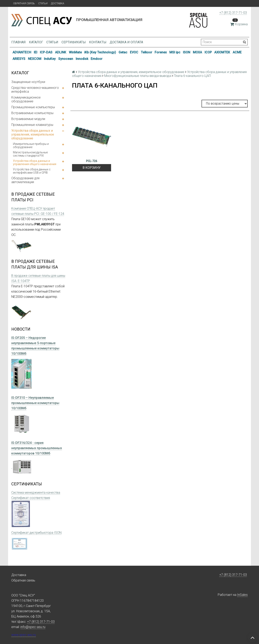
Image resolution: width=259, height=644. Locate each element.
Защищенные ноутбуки (28, 82)
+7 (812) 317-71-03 (233, 13)
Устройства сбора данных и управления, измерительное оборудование (33, 134)
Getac (123, 52)
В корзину (92, 168)
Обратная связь (24, 3)
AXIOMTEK (222, 52)
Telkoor (146, 52)
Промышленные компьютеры (33, 107)
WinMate (75, 52)
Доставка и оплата (126, 42)
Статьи (43, 3)
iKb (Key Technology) (100, 52)
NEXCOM (35, 59)
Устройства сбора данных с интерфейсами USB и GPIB (32, 171)
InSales (242, 595)
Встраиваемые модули (28, 119)
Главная (19, 42)
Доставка (58, 3)
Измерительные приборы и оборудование (31, 145)
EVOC (134, 52)
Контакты (98, 42)
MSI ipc (175, 52)
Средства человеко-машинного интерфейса (35, 90)
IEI (36, 52)
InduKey (50, 59)
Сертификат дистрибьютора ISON (36, 533)
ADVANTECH (22, 52)
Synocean (66, 59)
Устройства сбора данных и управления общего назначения (35, 162)
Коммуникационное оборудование (26, 99)
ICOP (208, 52)
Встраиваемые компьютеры (32, 113)
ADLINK (61, 52)
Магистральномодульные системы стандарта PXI (30, 154)
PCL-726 (92, 161)
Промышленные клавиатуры (32, 125)
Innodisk (82, 59)
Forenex (161, 52)
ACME (237, 52)
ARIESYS (19, 59)
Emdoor (97, 59)
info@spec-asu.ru (33, 627)
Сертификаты (74, 42)
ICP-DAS (46, 52)
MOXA (197, 52)
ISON (187, 52)
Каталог (36, 42)
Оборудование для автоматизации (25, 180)
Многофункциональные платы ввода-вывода (138, 76)
